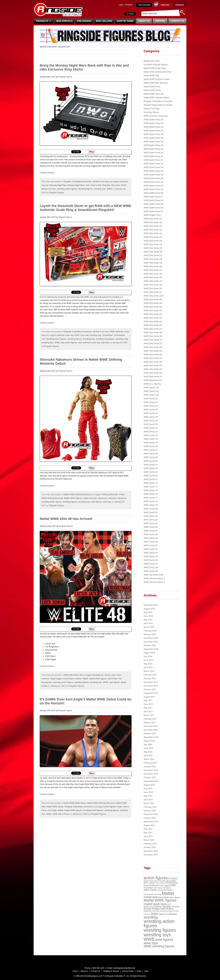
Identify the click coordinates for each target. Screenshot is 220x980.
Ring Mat (106, 185)
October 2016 (150, 734)
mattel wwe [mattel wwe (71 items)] (151, 897)
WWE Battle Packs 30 (153, 127)
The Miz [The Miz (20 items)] (176, 911)
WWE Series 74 (151, 487)
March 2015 (149, 803)
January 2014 (150, 847)
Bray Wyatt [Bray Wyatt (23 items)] (171, 881)
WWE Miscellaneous (153, 380)
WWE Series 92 (151, 549)
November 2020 (151, 605)
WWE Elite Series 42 (153, 274)
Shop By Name (125, 21)
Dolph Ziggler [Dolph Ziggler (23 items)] (164, 885)
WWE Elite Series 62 (153, 347)
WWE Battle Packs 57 (153, 197)
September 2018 (151, 649)
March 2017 (149, 715)
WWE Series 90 (151, 542)
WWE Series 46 (151, 421)
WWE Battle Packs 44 (153, 167)
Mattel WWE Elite (151, 75)
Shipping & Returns (111, 971)
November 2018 (151, 642)
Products (43, 21)
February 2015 (150, 807)
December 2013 (151, 851)
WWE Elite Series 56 (153, 325)
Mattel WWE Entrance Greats (157, 79)
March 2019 (149, 627)
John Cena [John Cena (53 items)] (150, 890)
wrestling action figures (67, 189)
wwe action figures (69, 343)
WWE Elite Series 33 (153, 241)
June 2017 (148, 704)
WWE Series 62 (151, 468)
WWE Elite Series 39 (153, 263)
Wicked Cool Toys (101, 181)
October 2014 (150, 818)
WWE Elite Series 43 (153, 277)
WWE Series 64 (151, 476)
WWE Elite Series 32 (153, 237)
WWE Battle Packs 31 (153, 131)
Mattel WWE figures (73, 498)
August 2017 (149, 697)
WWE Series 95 (151, 560)
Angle (119, 807)
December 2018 (151, 638)
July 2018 (148, 656)
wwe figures (97, 502)
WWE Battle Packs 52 (153, 182)
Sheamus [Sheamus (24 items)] (148, 911)
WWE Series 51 (151, 428)
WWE (109, 189)
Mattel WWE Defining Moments (77, 494)
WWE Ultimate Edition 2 (154, 582)
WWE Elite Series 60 (153, 340)
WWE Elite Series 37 (153, 255)
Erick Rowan (69, 679)
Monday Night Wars (76, 185)
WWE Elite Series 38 (153, 259)
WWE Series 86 (151, 527)
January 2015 (150, 811)
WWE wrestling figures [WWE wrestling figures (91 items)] (159, 946)
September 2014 (151, 822)
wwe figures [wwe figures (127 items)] (164, 940)
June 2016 (148, 748)
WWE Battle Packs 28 (153, 120)
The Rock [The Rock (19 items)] (147, 914)
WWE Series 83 (151, 520)
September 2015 (151, 781)
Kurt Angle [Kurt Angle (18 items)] (158, 894)
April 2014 (148, 836)
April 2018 (148, 667)
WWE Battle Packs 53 (153, 186)
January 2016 (150, 767)
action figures (110, 807)
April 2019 (148, 623)
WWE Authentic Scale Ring (156, 116)
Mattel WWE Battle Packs (75, 803)
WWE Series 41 (151, 402)
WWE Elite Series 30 (153, 230)
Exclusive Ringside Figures (156, 64)
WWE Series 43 (151, 410)
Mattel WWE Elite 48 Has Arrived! (66, 519)
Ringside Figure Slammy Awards (158, 105)
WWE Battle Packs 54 (153, 189)
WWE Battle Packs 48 (153, 171)
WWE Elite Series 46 (153, 288)
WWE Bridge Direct (152, 215)
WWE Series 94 (151, 556)
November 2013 (151, 855)
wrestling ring (89, 339)
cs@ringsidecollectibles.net (124, 968)
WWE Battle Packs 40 (153, 156)
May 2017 (148, 708)
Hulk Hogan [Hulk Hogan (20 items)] (158, 888)
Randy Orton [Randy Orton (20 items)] (148, 907)
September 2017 (151, 693)
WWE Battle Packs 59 (153, 204)
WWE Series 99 (151, 571)
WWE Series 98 (151, 567)
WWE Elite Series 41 (153, 270)
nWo (88, 185)
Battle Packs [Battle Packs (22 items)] (149, 881)
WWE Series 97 (151, 564)
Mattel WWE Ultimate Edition (156, 98)
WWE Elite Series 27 (153, 219)
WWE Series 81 (151, 512)
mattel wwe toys (90, 498)
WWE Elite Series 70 (153, 377)
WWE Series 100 (151, 388)
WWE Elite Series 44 (153, 281)
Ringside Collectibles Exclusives (78, 181)
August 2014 (149, 825)
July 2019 (148, 612)
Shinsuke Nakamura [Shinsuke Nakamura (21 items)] (160, 911)
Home (75, 971)
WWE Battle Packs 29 (153, 123)
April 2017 (148, 711)
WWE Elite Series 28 (153, 222)
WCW (124, 185)
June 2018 (148, 660)
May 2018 (148, 664)
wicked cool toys (49, 189)
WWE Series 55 (151, 443)
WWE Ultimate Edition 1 (154, 578)
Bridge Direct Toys (152, 61)
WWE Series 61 (151, 465)
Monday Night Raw (58, 185)
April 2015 (148, 800)
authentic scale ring (65, 335)
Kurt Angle (52, 810)
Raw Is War (96, 185)
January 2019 (150, 634)
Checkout (180, 5)
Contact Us (177, 21)
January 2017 (150, 722)
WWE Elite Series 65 (153, 358)
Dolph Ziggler (56, 679)
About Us (144, 21)
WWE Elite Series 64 (153, 354)
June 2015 (148, 792)
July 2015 (148, 789)
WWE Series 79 (151, 505)
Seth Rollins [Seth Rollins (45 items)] (167, 909)
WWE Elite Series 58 (153, 332)
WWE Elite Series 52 (153, 314)
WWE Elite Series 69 (153, 373)
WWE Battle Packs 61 (153, 211)
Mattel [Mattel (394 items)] (168, 893)
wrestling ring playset (105, 339)
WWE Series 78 (151, 501)
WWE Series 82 (151, 516)
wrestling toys (100, 189)
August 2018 (149, 653)
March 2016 (149, 759)
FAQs (139, 971)
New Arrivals (64, 21)
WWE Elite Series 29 (153, 226)
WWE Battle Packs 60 (153, 208)
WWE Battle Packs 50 (153, 178)
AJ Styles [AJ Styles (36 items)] (173, 878)
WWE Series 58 (151, 454)
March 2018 (149, 671)
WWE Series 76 (151, 494)
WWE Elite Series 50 (153, 307)
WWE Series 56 (151, 446)
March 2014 (149, 840)
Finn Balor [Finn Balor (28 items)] (148, 888)
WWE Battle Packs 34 (153, 142)
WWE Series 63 (151, 472)
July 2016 (148, 745)
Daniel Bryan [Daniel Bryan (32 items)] (172, 883)
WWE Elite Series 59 (153, 336)
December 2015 (151, 770)
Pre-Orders (84, 21)
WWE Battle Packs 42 (153, 164)
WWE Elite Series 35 (153, 248)
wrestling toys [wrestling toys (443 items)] (157, 935)
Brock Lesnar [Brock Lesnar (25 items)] (149, 883)
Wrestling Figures (151, 112)
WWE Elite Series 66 (153, 362)
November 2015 (151, 774)
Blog (146, 971)
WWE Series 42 (151, 406)
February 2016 (150, 763)
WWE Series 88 (151, 534)
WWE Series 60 (151, 461)
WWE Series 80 (151, 509)
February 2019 (150, 631)
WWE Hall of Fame (61, 814)
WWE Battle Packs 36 (153, 149)
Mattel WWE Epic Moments (156, 83)
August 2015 (149, 785)
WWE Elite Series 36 (153, 252)
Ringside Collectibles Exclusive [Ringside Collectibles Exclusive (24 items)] (167, 907)
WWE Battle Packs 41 (153, 160)
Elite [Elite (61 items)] (173, 885)
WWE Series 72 (151, 479)
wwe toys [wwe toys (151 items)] (151, 943)
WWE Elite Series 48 (73, 675)
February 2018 (150, 675)
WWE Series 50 (151, 424)
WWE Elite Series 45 (153, 285)
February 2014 (150, 844)
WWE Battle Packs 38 (153, 153)
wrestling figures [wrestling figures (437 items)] (160, 930)
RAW (77, 335)
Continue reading (48, 173)
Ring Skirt (116, 185)
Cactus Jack (110, 675)
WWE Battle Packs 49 (153, 175)
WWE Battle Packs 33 (153, 138)
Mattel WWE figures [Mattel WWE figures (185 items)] (160, 900)
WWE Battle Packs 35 (153, 145)
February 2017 (150, 719)
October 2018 (150, 645)
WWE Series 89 (151, 538)
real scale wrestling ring (91, 335)
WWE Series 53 (151, 435)
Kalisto (78, 679)
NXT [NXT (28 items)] (169, 904)
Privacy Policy (128, 971)
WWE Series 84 (151, 523)
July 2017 (148, 700)
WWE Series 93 (151, 553)
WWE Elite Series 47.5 (154, 296)
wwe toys (105, 343)
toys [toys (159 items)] (155, 914)
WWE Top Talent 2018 (153, 575)
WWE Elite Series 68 (153, 369)
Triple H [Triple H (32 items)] (162, 914)
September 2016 (151, 737)
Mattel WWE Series (55, 807)
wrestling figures (85, 189)
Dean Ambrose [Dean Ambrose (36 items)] (151, 885)
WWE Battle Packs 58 (153, 200)
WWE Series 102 (151, 395)
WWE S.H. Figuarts (152, 384)
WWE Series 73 (151, 483)
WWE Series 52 (151, 432)
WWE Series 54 (151, 439)
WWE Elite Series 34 (153, 244)
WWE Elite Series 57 (153, 329)
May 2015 (148, 796)
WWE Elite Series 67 (153, 365)
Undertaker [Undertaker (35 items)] (172, 914)
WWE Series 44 (151, 413)
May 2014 (148, 833)
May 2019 (148, 620)
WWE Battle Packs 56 (153, 193)
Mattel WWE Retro (152, 86)
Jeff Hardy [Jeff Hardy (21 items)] (167, 888)
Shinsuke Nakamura (117, 498)
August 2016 (149, 741)
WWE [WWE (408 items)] (149, 939)
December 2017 (151, 682)
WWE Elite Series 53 (153, 318)
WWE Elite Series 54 (153, 321)
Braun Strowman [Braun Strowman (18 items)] (160, 881)
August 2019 (149, 609)
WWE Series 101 (151, 391)
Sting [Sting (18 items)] (170, 911)
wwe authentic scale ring (89, 343)
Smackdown (108, 335)
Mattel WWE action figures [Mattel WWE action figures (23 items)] (169, 897)
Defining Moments (110, 494)
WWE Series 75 (151, 490)
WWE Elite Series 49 (153, 303)
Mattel (85, 679)
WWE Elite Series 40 (153, 266)
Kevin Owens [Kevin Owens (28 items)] (167, 890)
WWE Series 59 (151, 457)
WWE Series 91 (151, 545)
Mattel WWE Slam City (154, 94)
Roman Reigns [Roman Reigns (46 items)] (152, 909)
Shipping (160, 21)
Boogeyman (98, 675)
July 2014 (148, 829)
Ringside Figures (65, 77)
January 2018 (150, 678)
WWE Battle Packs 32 (153, 134)
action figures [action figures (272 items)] (156, 878)
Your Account (144, 5)
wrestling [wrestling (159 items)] (151, 917)
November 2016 (151, 730)
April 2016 (148, 756)
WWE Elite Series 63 (153, 351)
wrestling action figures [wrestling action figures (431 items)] (159, 923)
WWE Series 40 (151, 399)
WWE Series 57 (151, 450)
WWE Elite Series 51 (153, 310)
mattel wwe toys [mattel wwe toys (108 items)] (155, 904)
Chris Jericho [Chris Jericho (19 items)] (160, 883)
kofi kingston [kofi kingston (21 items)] (148, 894)
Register (129, 5)
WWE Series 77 (151, 498)
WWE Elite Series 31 (153, 233)
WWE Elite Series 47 (153, 292)
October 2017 (150, 689)
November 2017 (151, 686)
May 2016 (148, 752)
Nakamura (103, 498)
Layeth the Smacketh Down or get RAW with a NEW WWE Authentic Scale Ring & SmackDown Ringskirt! (85, 208)
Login (121, 5)
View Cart (165, 5)
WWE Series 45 (151, 417)
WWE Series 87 (151, 531)
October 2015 (150, 778)
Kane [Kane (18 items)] (159, 890)
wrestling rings (122, 339)
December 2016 (151, 726)
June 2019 (148, 616)
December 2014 (151, 814)
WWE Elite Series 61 (153, 343)
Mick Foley (112, 679)
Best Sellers (104, 21)
